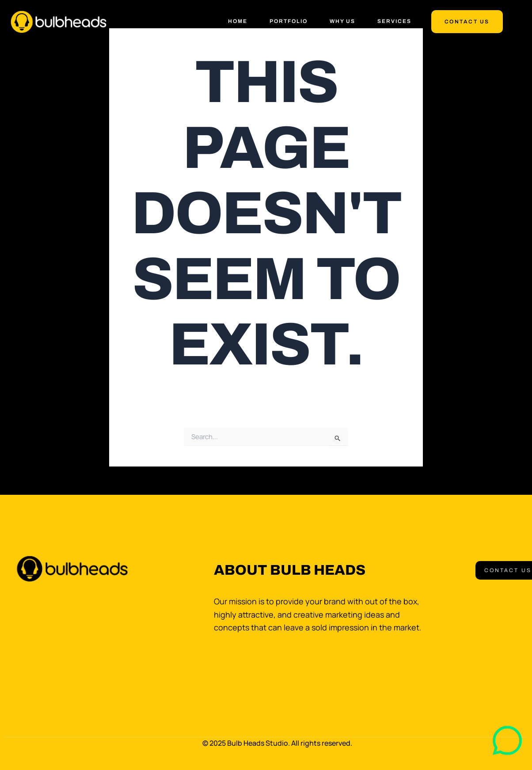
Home (238, 21)
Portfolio (289, 21)
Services (394, 21)
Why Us (342, 21)
